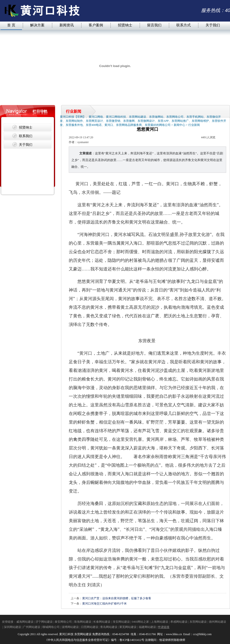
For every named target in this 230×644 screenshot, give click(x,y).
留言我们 (154, 25)
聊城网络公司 (51, 627)
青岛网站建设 (109, 627)
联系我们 (26, 136)
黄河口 (82, 184)
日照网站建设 (90, 627)
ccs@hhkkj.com (203, 634)
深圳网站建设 (12, 627)
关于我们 (213, 25)
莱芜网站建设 (128, 627)
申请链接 (164, 627)
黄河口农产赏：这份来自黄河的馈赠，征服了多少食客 (117, 598)
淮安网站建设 (121, 622)
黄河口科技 (66, 634)
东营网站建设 (198, 622)
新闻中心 (179, 125)
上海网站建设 (160, 622)
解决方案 (37, 25)
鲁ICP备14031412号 (132, 640)
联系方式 (184, 25)
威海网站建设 (25, 622)
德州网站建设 (218, 622)
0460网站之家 (140, 622)
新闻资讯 (67, 25)
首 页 (11, 25)
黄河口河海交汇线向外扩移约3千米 (104, 604)
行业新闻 (194, 125)
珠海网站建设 (83, 622)
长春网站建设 (102, 622)
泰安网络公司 (63, 622)
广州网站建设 (32, 627)
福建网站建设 (147, 627)
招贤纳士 (125, 25)
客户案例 (96, 25)
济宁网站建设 (44, 622)
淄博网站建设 (70, 627)
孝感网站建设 (179, 622)
